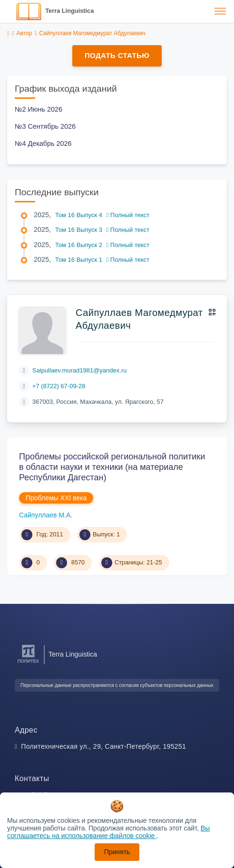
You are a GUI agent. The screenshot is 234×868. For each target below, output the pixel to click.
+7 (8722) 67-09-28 (59, 386)
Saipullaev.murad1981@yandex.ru (80, 370)
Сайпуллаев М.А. (46, 515)
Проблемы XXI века (56, 498)
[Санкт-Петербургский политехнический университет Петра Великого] (28, 663)
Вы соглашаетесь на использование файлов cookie (108, 832)
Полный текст (128, 215)
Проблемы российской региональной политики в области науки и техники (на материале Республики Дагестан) (112, 467)
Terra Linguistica (69, 11)
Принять (117, 852)
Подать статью (117, 55)
